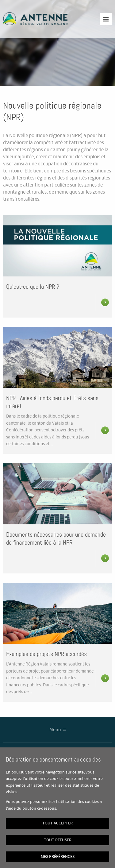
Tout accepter (57, 823)
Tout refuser (58, 840)
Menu (55, 730)
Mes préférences (58, 857)
